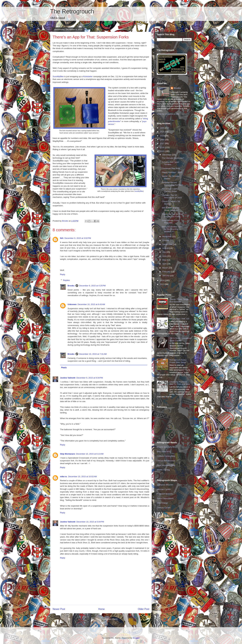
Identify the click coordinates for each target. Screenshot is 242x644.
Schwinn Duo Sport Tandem (170, 163)
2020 (162, 132)
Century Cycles (164, 508)
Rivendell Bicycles (165, 494)
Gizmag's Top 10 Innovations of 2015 (172, 196)
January (166, 275)
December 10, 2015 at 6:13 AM (90, 454)
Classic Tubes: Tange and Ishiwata (179, 300)
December (167, 155)
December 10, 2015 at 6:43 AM (91, 304)
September (168, 244)
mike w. (64, 477)
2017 (162, 143)
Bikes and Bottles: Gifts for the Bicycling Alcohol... (172, 229)
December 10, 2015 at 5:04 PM (90, 522)
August (166, 248)
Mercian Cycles (164, 489)
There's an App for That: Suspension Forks (172, 215)
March (165, 268)
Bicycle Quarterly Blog (167, 447)
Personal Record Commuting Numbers (172, 184)
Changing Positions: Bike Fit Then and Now (180, 383)
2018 (162, 140)
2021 (162, 128)
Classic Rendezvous (166, 461)
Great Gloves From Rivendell (170, 222)
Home (102, 609)
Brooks (71, 286)
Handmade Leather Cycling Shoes (170, 190)
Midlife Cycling (163, 470)
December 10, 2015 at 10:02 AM (82, 477)
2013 (162, 284)
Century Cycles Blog (166, 456)
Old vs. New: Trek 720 (179, 319)
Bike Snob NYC (164, 452)
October (166, 240)
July (164, 252)
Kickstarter (88, 76)
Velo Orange (162, 503)
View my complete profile (168, 114)
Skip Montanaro (68, 454)
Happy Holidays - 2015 (172, 172)
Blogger (136, 638)
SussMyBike (58, 76)
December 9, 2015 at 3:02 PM (78, 238)
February (167, 272)
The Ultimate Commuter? (173, 158)
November (167, 236)
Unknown (72, 304)
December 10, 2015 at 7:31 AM (93, 354)
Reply (63, 274)
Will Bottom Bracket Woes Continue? (170, 209)
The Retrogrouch (72, 11)
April (165, 264)
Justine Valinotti (68, 378)
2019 (162, 136)
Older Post (144, 609)
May (165, 260)
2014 (162, 280)
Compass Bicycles (165, 485)
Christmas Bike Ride (171, 168)
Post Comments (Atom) (107, 619)
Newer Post (59, 609)
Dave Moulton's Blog (166, 465)
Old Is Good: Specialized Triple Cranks (180, 339)
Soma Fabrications (165, 498)
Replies (66, 280)
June (165, 256)
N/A (62, 238)
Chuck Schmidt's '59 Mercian (171, 203)
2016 (162, 147)
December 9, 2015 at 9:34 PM (90, 378)
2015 (162, 151)
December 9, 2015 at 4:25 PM (92, 286)
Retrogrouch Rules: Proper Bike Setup (178, 361)
